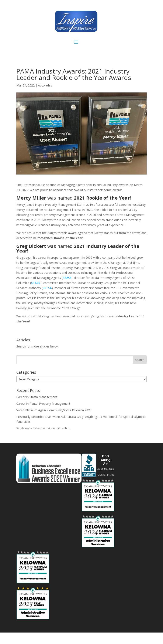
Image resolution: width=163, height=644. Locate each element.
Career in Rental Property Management (43, 404)
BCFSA (47, 288)
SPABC (36, 283)
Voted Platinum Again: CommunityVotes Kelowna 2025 (54, 410)
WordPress (113, 638)
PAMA (67, 278)
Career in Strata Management (37, 397)
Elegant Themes (72, 638)
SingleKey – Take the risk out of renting (43, 428)
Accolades (45, 85)
